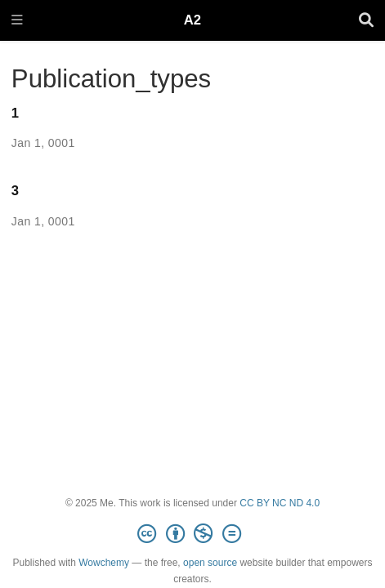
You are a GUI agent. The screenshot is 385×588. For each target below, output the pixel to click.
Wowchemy (104, 563)
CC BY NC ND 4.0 (280, 503)
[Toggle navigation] (17, 21)
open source (210, 563)
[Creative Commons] (192, 534)
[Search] (366, 21)
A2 (192, 20)
